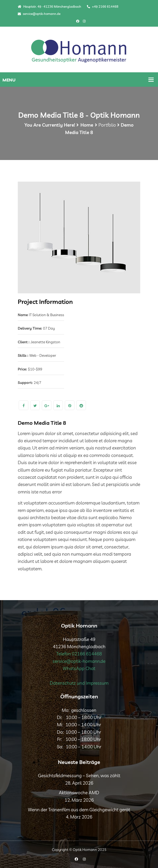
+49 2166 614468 (103, 6)
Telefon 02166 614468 (79, 654)
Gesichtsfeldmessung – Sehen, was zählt (79, 776)
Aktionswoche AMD (79, 793)
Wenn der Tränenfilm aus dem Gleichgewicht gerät (79, 810)
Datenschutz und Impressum (79, 683)
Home (87, 125)
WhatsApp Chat (79, 668)
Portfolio (107, 125)
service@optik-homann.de (39, 14)
